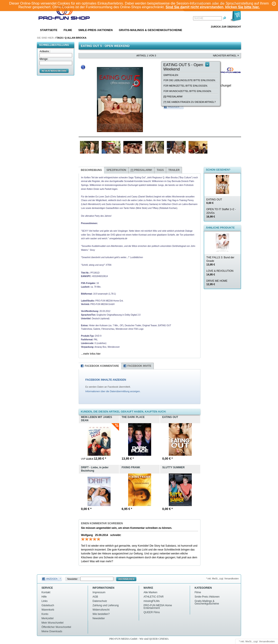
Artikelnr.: (45, 51)
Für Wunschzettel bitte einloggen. (188, 91)
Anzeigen (174, 107)
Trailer (174, 170)
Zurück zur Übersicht (226, 27)
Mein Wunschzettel (52, 623)
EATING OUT (214, 201)
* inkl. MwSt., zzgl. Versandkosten (222, 579)
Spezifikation (116, 170)
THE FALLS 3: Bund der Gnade (220, 261)
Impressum (99, 592)
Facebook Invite (139, 366)
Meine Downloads (52, 631)
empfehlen (171, 75)
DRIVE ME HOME (217, 283)
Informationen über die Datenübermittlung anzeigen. (113, 391)
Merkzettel (47, 618)
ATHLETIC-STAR (154, 597)
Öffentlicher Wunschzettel (56, 627)
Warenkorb (48, 610)
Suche (199, 18)
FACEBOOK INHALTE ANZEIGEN (106, 380)
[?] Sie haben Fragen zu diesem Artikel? (190, 102)
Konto (45, 614)
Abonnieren (126, 579)
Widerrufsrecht (101, 610)
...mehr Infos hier (91, 354)
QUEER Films (152, 612)
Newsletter (72, 579)
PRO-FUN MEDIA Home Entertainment (158, 607)
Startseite (49, 30)
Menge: (44, 59)
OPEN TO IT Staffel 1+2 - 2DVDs (221, 213)
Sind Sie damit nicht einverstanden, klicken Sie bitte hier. (213, 7)
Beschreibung (91, 170)
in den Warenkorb (54, 71)
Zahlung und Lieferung (106, 605)
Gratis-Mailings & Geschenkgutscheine (151, 30)
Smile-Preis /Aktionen (95, 30)
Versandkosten (267, 641)
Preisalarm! (173, 97)
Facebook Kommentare (102, 366)
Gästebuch (48, 605)
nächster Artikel (225, 56)
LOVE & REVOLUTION (220, 273)
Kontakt (46, 592)
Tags (60, 38)
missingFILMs (152, 601)
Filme (68, 30)
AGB (95, 597)
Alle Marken (150, 592)
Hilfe (44, 597)
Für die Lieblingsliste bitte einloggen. (190, 80)
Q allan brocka (76, 38)
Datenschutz (100, 601)
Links (45, 601)
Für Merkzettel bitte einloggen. (186, 86)
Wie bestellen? (101, 614)
